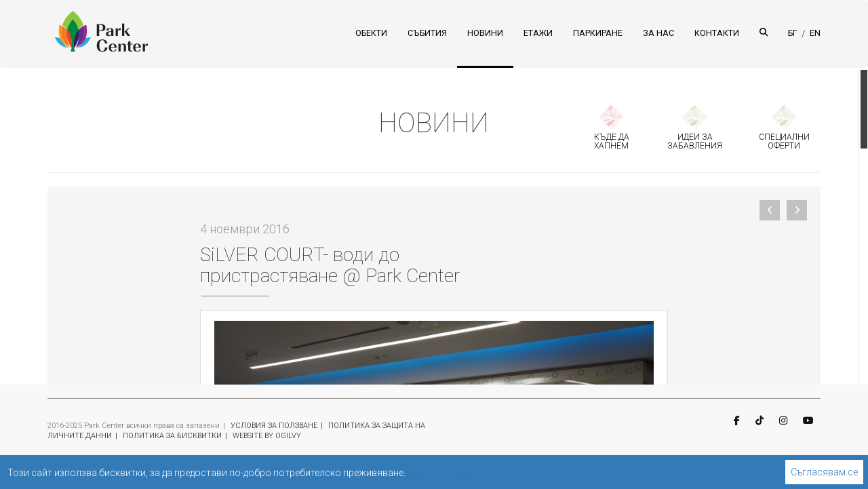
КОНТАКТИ (717, 33)
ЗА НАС (658, 33)
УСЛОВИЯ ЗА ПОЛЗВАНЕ (274, 426)
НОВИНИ (485, 33)
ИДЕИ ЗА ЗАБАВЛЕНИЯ (695, 141)
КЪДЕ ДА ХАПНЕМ (612, 141)
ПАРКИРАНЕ (598, 33)
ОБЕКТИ (371, 33)
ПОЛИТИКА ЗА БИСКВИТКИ (172, 436)
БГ (793, 33)
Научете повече (442, 473)
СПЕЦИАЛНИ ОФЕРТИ (784, 141)
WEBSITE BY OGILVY (267, 436)
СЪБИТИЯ (427, 33)
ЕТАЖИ (538, 33)
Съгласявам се (824, 472)
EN (815, 33)
